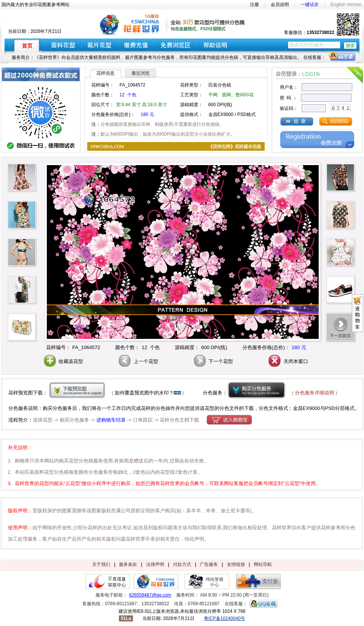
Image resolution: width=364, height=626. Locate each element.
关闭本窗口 (288, 361)
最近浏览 (140, 73)
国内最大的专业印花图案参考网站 (35, 5)
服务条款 (128, 564)
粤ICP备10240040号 (224, 618)
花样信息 (105, 73)
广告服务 (209, 564)
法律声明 (155, 564)
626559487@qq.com (150, 595)
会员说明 (280, 5)
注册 (254, 5)
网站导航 (263, 564)
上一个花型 (138, 361)
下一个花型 (213, 361)
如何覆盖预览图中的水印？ (144, 393)
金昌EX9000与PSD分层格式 (324, 408)
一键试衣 (310, 5)
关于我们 (101, 564)
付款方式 (182, 564)
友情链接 (236, 564)
